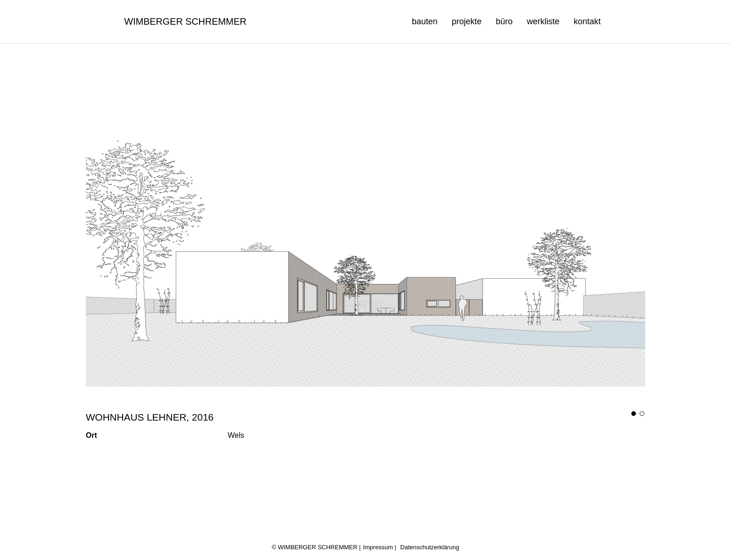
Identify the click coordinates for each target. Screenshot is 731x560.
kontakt (587, 21)
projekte (467, 21)
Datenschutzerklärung (430, 547)
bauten (424, 21)
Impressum (378, 547)
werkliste (543, 21)
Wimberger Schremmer (186, 21)
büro (504, 21)
